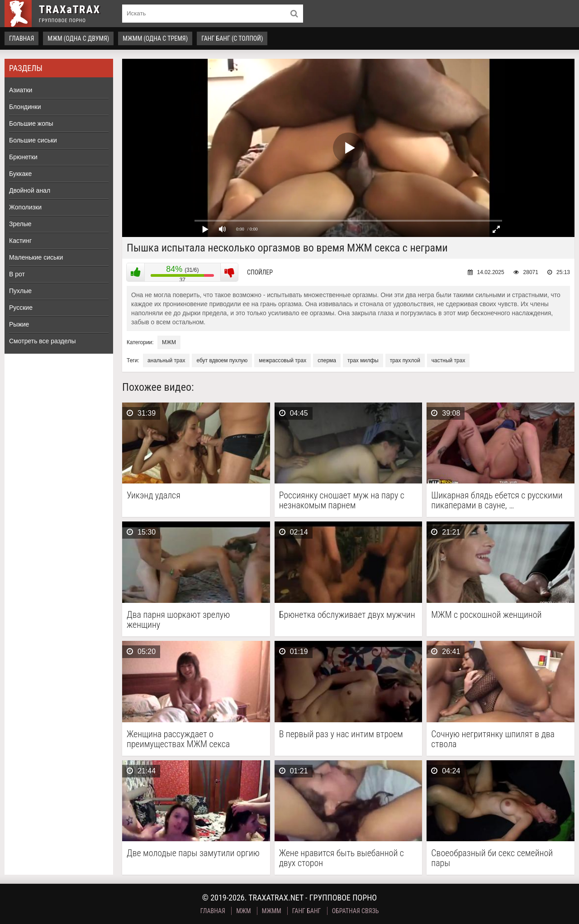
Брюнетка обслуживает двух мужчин (347, 615)
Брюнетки (23, 157)
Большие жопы (31, 123)
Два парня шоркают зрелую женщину (178, 620)
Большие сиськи (33, 140)
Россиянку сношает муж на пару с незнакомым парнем (342, 500)
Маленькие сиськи (36, 257)
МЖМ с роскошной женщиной (486, 615)
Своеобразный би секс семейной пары (492, 858)
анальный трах (166, 360)
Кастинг (20, 241)
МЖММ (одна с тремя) (155, 38)
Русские (21, 308)
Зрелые (20, 224)
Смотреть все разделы (43, 341)
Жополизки (25, 207)
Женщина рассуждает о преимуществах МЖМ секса (178, 739)
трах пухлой (405, 360)
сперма (327, 360)
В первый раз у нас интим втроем (341, 734)
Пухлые (20, 291)
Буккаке (20, 174)
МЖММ (272, 911)
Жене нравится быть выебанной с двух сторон (342, 858)
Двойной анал (30, 190)
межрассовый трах (282, 360)
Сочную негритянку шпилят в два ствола (493, 739)
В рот (17, 274)
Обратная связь (356, 911)
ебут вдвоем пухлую (222, 360)
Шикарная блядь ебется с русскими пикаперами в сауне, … (497, 500)
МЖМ (169, 342)
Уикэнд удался (154, 495)
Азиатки (21, 90)
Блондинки (25, 107)
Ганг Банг (307, 911)
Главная (21, 38)
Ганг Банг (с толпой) (232, 38)
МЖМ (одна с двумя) (78, 38)
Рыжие (19, 324)
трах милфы (363, 360)
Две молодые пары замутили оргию (193, 853)
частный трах (448, 360)
